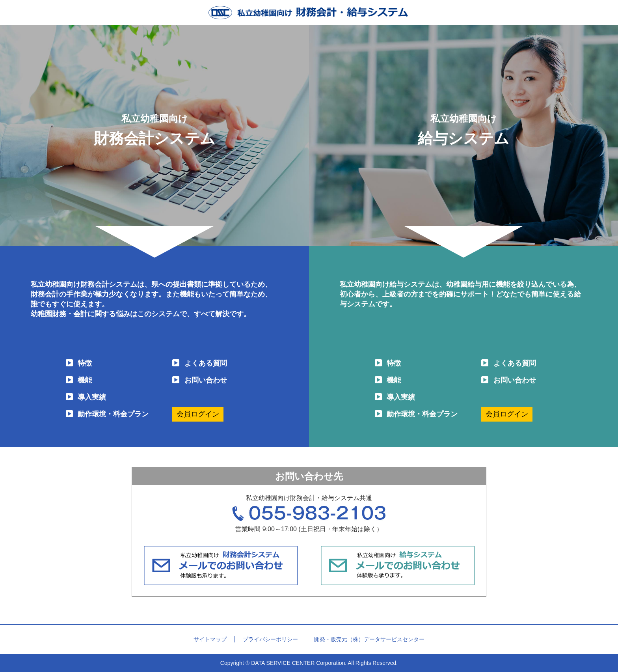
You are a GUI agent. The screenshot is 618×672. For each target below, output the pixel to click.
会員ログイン (198, 414)
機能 (85, 380)
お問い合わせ (206, 380)
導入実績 (92, 397)
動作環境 (113, 414)
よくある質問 (206, 363)
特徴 (85, 363)
